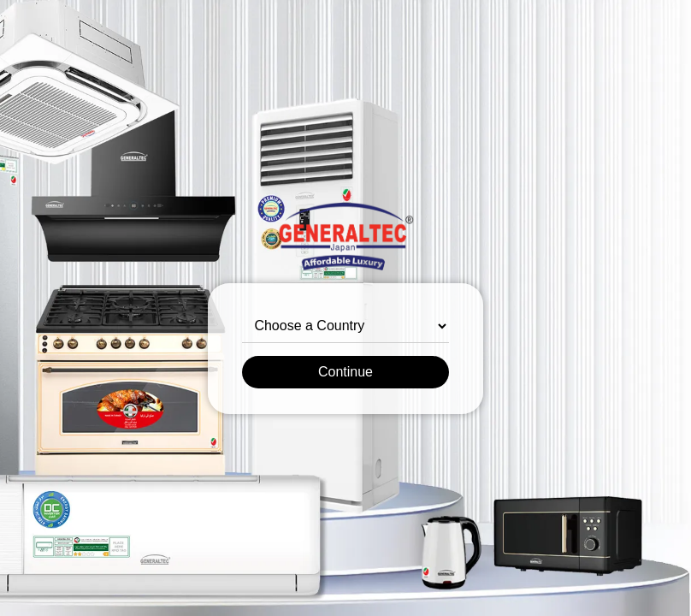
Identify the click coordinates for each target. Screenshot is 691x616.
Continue (345, 372)
